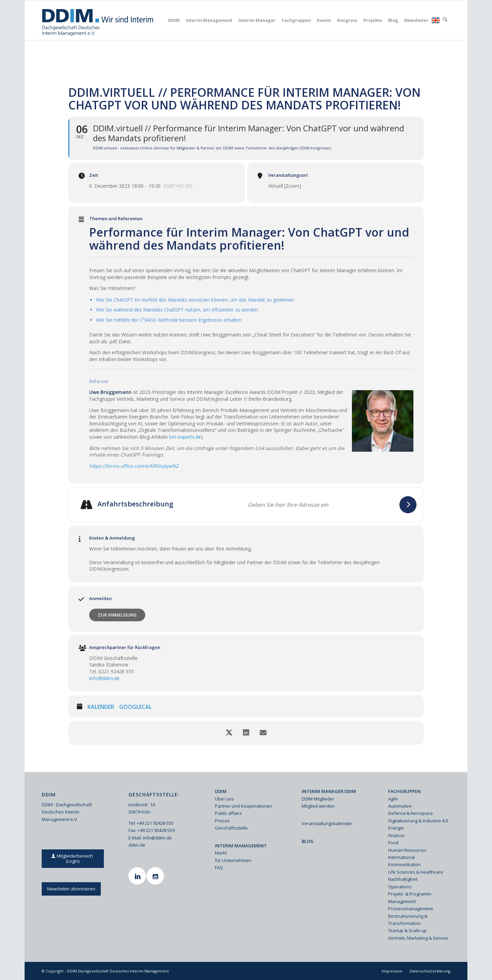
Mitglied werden (318, 806)
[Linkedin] (138, 876)
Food (393, 843)
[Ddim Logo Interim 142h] (98, 20)
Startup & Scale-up (407, 930)
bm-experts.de (185, 437)
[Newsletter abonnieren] (71, 889)
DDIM (221, 791)
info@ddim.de (104, 678)
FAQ (219, 868)
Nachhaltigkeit (403, 879)
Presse (222, 821)
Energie (396, 828)
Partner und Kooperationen (244, 806)
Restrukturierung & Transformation (408, 920)
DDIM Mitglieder (318, 799)
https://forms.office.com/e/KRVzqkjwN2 (134, 466)
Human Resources (407, 850)
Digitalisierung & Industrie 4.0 (418, 821)
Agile (393, 799)
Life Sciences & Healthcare (416, 872)
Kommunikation (404, 864)
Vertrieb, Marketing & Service (418, 938)
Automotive (400, 806)
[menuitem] (174, 20)
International (401, 857)
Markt (221, 853)
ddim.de (137, 845)
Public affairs (228, 813)
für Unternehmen (233, 860)
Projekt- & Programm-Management (410, 897)
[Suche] (445, 20)
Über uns (224, 799)
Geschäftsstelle (231, 828)
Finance (396, 835)
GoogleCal (135, 707)
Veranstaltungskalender (327, 823)
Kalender (101, 707)
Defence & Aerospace (411, 813)
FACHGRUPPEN (404, 791)
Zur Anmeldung (117, 615)
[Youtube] (156, 876)
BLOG (308, 841)
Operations (400, 887)
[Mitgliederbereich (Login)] (73, 859)
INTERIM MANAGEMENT (241, 846)
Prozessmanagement (411, 909)
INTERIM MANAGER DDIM (329, 791)
